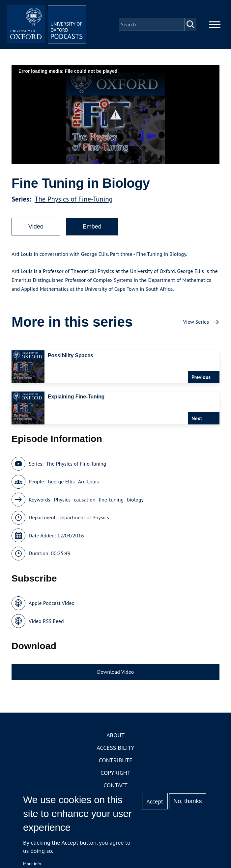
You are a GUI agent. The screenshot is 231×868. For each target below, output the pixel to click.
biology (135, 500)
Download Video (115, 672)
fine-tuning (111, 500)
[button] (115, 115)
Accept (155, 801)
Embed (92, 227)
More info (32, 864)
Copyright (115, 773)
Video (36, 227)
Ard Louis (88, 481)
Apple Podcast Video (52, 603)
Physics (62, 500)
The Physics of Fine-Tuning (74, 199)
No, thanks (188, 801)
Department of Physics (84, 517)
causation (85, 500)
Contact (115, 785)
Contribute (115, 760)
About (115, 735)
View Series (196, 322)
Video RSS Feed (46, 621)
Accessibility (115, 748)
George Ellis (61, 481)
